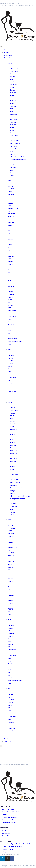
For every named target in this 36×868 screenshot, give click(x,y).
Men (9, 349)
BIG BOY (10, 186)
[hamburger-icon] (1, 46)
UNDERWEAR (12, 389)
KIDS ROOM (13, 119)
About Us (7, 53)
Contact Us (8, 742)
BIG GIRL (10, 239)
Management (8, 55)
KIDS (9, 180)
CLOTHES (11, 286)
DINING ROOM (14, 141)
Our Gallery (8, 739)
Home (6, 50)
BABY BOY (11, 203)
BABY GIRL (11, 256)
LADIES (10, 280)
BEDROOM (13, 101)
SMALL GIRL (11, 223)
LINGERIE (10, 331)
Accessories (12, 317)
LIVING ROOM (14, 68)
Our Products (8, 58)
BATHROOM (13, 165)
